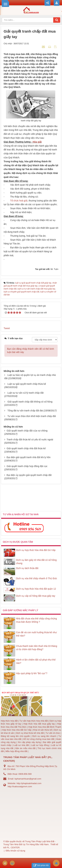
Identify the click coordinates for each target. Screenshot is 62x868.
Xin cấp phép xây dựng (29, 742)
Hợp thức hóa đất (9, 721)
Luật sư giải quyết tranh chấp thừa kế (27, 384)
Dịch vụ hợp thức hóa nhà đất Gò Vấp (36, 550)
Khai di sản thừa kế (42, 730)
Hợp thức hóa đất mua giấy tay (39, 724)
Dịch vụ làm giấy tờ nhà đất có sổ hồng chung (36, 562)
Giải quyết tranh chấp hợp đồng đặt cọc (27, 466)
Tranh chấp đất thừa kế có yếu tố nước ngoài (30, 440)
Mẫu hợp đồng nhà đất (16, 751)
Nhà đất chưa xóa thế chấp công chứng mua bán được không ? (36, 620)
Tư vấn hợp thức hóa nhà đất (34, 721)
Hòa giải (37, 142)
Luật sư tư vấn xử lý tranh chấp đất (26, 393)
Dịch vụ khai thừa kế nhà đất (30, 733)
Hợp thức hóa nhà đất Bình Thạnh (45, 727)
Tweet (7, 328)
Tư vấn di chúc (53, 733)
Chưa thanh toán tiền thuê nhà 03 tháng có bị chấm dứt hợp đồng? (37, 648)
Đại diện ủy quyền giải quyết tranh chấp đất (29, 475)
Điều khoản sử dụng (15, 851)
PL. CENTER (13, 848)
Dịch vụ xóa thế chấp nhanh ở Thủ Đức (37, 578)
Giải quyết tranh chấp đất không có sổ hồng (30, 402)
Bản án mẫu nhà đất (25, 748)
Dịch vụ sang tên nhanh (45, 736)
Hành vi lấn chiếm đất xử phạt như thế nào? (36, 661)
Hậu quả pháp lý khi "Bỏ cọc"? (32, 673)
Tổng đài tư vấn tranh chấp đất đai (25, 411)
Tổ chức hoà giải (19, 201)
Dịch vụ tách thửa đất (27, 568)
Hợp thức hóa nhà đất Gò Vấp (17, 730)
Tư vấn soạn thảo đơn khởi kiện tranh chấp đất (32, 416)
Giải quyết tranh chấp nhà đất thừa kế (26, 448)
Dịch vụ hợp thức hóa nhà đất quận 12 (36, 589)
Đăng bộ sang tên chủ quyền (16, 736)
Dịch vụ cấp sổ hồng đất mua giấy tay (36, 596)
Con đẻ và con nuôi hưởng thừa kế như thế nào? (36, 634)
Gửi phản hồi (41, 865)
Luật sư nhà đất (21, 745)
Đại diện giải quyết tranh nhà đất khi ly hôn (29, 457)
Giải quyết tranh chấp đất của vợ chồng (27, 431)
